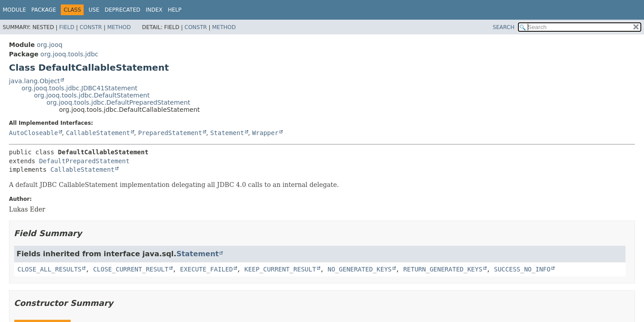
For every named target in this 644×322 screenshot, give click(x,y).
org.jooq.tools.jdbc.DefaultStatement (92, 95)
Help (175, 10)
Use (94, 10)
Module (14, 10)
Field (67, 27)
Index (154, 10)
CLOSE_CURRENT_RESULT (131, 269)
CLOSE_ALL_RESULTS (49, 269)
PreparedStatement (170, 133)
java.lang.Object (34, 81)
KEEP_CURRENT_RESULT (280, 269)
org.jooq (49, 45)
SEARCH (504, 27)
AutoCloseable (34, 133)
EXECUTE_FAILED (207, 269)
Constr (91, 27)
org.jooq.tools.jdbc (69, 54)
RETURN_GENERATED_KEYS (443, 269)
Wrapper (265, 133)
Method (119, 27)
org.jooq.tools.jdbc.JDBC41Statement (79, 88)
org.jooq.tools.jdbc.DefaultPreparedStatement (118, 102)
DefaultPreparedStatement (84, 161)
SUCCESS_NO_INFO (522, 269)
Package (44, 10)
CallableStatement (98, 133)
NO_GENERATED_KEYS (359, 269)
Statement (227, 133)
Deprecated (123, 10)
